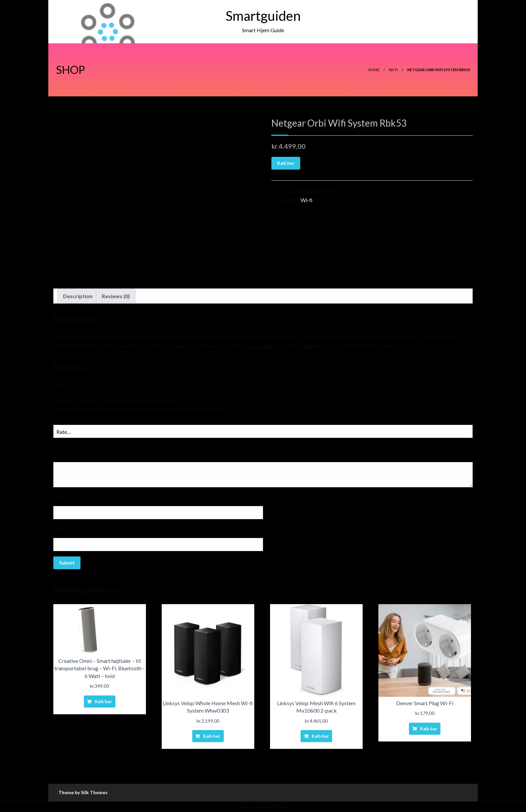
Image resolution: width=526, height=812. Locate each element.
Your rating (67, 421)
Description (78, 296)
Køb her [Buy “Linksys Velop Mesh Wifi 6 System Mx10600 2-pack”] (320, 736)
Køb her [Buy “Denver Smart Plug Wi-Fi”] (429, 729)
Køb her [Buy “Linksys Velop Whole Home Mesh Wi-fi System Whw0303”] (212, 736)
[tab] (78, 296)
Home (374, 70)
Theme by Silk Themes (83, 792)
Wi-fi (393, 70)
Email (60, 529)
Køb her (286, 163)
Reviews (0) (116, 296)
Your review (67, 447)
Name (61, 497)
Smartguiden (263, 16)
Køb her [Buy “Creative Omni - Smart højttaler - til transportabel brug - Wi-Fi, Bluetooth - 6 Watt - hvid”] (103, 701)
